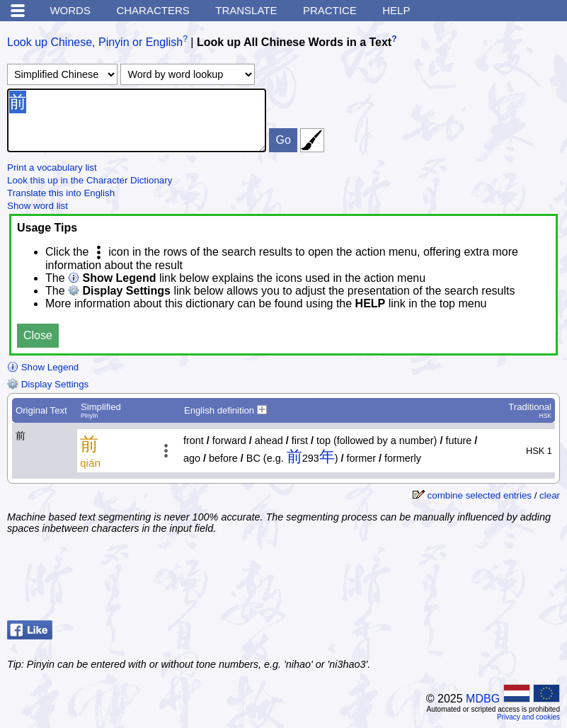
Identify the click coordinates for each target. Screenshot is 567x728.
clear (550, 495)
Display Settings (48, 384)
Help (396, 10)
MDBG (483, 699)
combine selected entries (480, 495)
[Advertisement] (447, 579)
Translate (246, 10)
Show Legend (43, 367)
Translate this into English (61, 193)
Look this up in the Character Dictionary (90, 180)
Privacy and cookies (528, 717)
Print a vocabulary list (52, 167)
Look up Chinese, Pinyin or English (95, 42)
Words (70, 10)
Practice (330, 10)
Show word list (38, 206)
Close (38, 335)
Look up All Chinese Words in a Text (294, 42)
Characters (153, 10)
